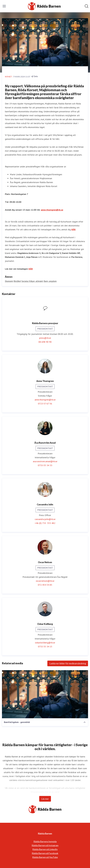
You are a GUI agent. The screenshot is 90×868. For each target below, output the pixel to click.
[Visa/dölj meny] (4, 6)
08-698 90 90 (45, 342)
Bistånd (17, 281)
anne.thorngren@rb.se (52, 210)
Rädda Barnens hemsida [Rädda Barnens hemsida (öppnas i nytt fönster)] (45, 841)
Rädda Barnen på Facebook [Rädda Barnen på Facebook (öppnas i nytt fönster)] (45, 853)
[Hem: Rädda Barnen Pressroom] (44, 6)
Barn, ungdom (50, 281)
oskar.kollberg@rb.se (45, 643)
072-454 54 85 (45, 585)
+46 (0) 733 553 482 (45, 523)
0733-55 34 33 (45, 465)
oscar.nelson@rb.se (45, 581)
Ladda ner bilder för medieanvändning (68, 663)
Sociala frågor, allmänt (32, 281)
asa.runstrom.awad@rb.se (45, 461)
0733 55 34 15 (45, 647)
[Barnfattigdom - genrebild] (45, 694)
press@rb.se (45, 338)
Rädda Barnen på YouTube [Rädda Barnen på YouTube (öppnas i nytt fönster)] (45, 857)
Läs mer (45, 799)
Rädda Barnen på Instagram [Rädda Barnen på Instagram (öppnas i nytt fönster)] (45, 845)
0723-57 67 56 (45, 404)
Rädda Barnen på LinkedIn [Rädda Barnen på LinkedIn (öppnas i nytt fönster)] (45, 849)
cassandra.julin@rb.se (45, 519)
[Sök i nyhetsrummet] (87, 6)
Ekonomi (9, 281)
